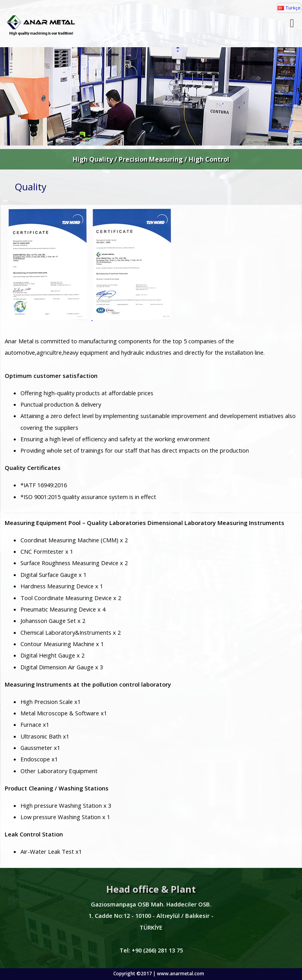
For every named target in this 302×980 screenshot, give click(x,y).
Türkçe (293, 8)
